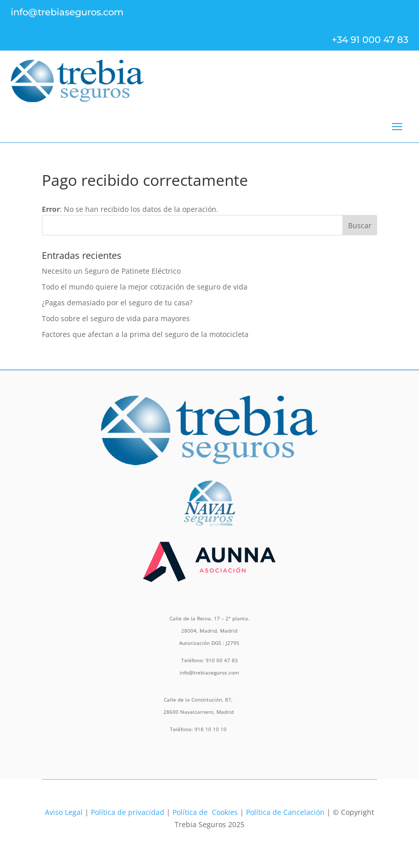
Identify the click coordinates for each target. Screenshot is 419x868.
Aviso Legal (64, 812)
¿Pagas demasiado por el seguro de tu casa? (117, 303)
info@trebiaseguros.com (67, 12)
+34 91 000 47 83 (370, 40)
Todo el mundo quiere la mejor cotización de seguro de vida (145, 287)
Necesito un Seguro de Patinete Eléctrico (111, 271)
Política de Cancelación (285, 812)
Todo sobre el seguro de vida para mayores (116, 318)
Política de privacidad (128, 812)
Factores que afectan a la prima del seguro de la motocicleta (145, 334)
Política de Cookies (205, 812)
